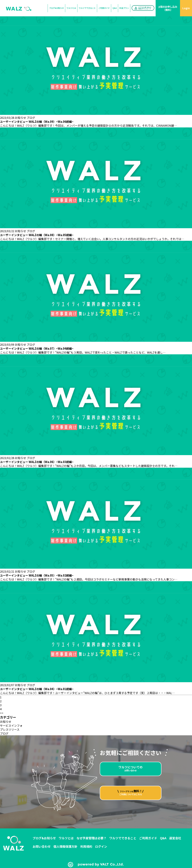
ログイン (101, 846)
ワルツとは (66, 838)
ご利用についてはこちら (130, 805)
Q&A (163, 838)
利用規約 (86, 846)
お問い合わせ (130, 773)
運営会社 (175, 838)
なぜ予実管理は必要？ (91, 838)
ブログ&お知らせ (44, 838)
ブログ (31, 118)
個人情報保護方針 (65, 846)
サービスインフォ (11, 725)
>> (2, 713)
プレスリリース (10, 729)
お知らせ (20, 118)
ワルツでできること (123, 838)
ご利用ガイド (148, 838)
